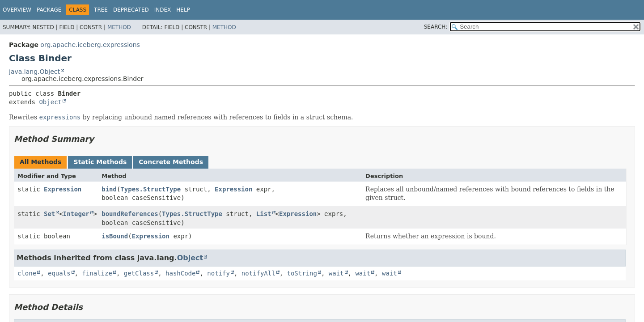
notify (218, 273)
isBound (115, 236)
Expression (63, 189)
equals (59, 273)
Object (50, 102)
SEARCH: (436, 27)
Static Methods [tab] (100, 162)
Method (119, 27)
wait (336, 273)
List (264, 214)
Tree (101, 10)
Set (49, 214)
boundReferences (130, 214)
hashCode (180, 273)
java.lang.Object (34, 72)
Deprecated (131, 10)
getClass (139, 273)
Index (163, 10)
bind (109, 189)
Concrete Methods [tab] (171, 162)
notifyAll (258, 273)
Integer (76, 214)
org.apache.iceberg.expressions (90, 45)
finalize (97, 273)
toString (302, 273)
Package (49, 10)
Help (183, 10)
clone (27, 273)
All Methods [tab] (40, 162)
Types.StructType (150, 189)
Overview (17, 10)
